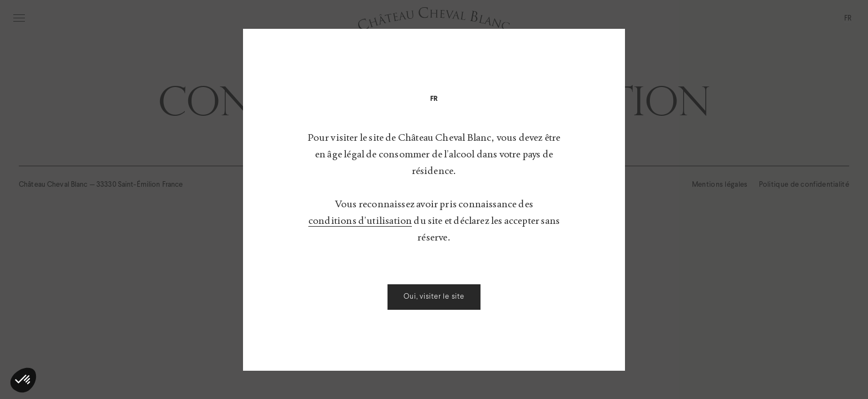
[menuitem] (434, 98)
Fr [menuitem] (434, 98)
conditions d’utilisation (360, 221)
